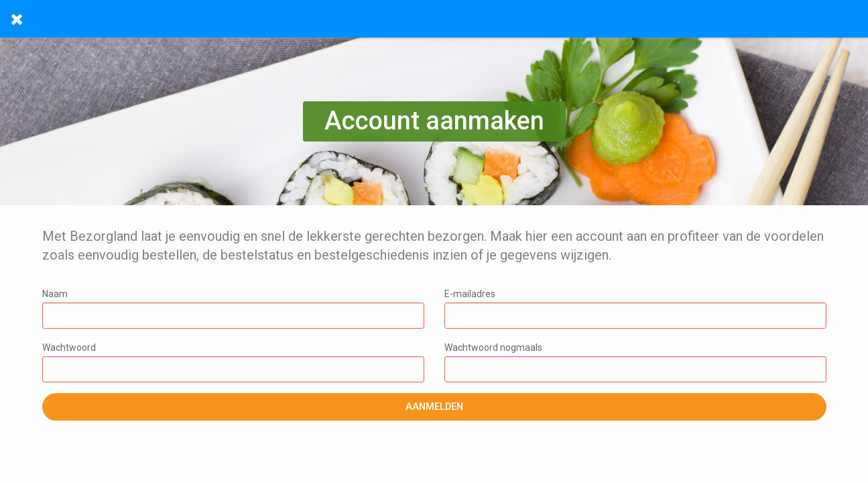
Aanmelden (434, 407)
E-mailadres (635, 309)
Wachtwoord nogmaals (635, 362)
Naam (233, 309)
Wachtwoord (233, 362)
